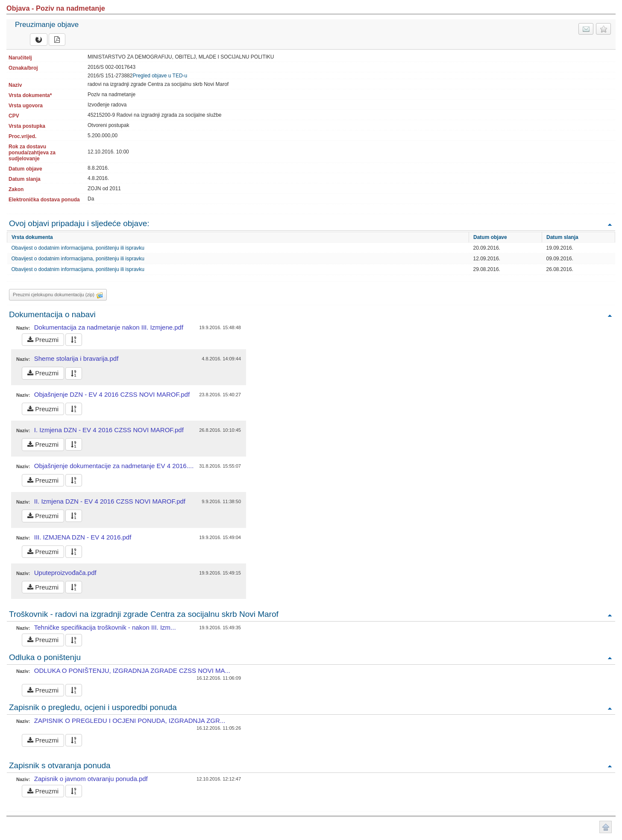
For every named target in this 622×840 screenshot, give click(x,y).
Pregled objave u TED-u (160, 76)
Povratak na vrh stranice (606, 827)
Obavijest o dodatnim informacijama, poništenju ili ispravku (78, 248)
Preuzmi (43, 340)
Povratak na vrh (610, 224)
